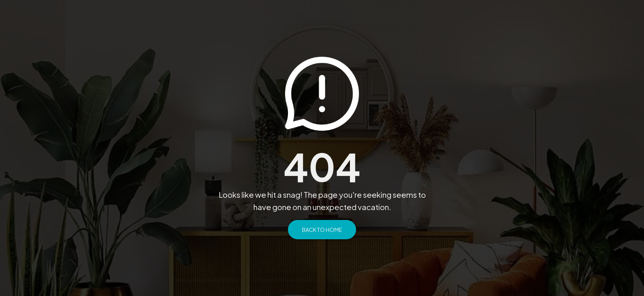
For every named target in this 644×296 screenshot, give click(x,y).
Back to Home (322, 230)
